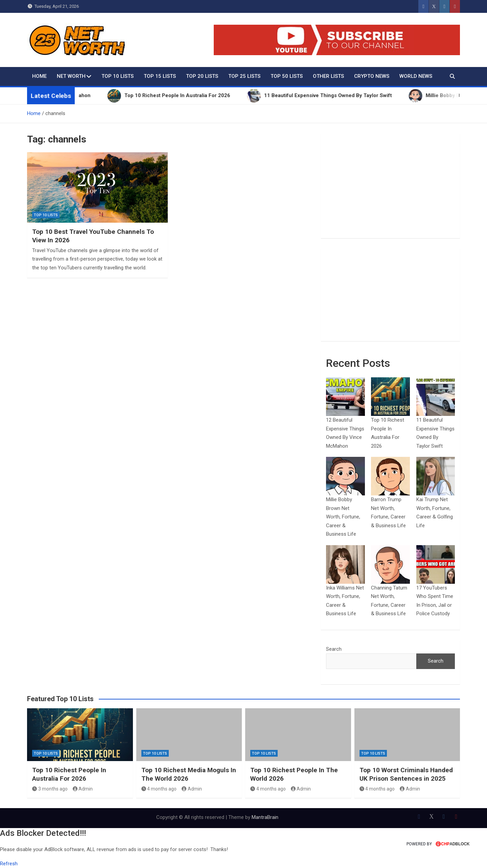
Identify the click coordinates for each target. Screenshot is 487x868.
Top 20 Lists (202, 76)
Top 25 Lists (244, 76)
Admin (83, 789)
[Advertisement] (390, 186)
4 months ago (159, 789)
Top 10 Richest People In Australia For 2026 (69, 774)
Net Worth (71, 76)
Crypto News (372, 76)
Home (39, 76)
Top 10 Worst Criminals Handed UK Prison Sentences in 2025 (406, 774)
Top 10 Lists (118, 76)
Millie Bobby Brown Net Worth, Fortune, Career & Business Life (343, 517)
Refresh (9, 864)
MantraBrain (265, 817)
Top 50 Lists (287, 76)
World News (416, 76)
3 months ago (50, 789)
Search (334, 649)
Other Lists (328, 76)
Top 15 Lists (160, 76)
